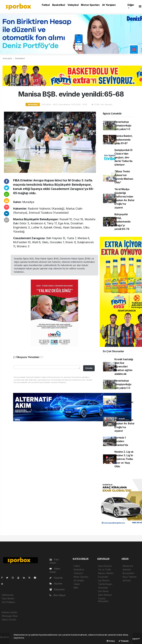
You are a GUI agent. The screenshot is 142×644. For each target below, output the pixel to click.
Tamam (124, 641)
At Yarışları (109, 5)
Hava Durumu (105, 566)
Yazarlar (56, 578)
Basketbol (59, 5)
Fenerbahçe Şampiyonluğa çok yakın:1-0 (123, 126)
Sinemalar (103, 588)
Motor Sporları (90, 5)
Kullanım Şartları (10, 612)
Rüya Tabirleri (130, 577)
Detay (111, 641)
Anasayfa (8, 58)
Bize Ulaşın (58, 595)
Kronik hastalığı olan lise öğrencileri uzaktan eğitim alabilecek (124, 367)
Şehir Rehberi (105, 595)
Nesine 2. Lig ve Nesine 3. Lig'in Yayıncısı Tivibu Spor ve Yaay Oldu (124, 459)
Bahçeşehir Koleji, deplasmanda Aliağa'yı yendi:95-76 (122, 222)
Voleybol (73, 5)
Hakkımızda (8, 595)
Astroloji (127, 580)
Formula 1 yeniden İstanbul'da (121, 441)
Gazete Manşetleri (103, 600)
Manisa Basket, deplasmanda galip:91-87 (123, 140)
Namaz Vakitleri (106, 573)
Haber (77, 584)
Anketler (127, 570)
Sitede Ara (128, 566)
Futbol (46, 5)
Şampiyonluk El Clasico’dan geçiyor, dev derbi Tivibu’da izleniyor (123, 157)
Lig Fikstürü (104, 580)
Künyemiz (57, 589)
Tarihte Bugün (105, 584)
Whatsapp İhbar (10, 616)
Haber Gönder (9, 620)
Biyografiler (128, 573)
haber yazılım (7, 640)
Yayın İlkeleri (8, 598)
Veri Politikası (8, 602)
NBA (76, 588)
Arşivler (56, 584)
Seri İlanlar (103, 591)
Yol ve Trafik (105, 570)
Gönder (89, 368)
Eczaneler (103, 577)
